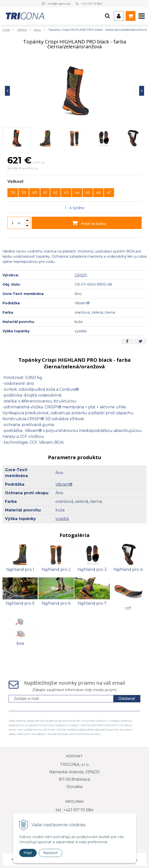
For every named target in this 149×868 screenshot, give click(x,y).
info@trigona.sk (59, 4)
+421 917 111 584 (92, 4)
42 (55, 193)
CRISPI (81, 275)
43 (66, 193)
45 (88, 193)
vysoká (62, 519)
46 (98, 193)
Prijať (28, 853)
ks (19, 223)
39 (24, 193)
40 (35, 193)
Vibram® (64, 484)
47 (109, 193)
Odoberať (127, 699)
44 (77, 193)
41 (45, 193)
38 (13, 193)
